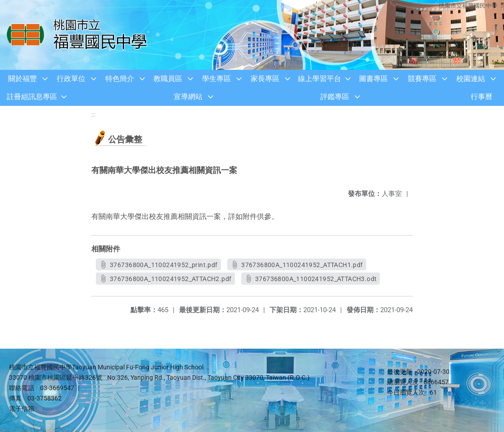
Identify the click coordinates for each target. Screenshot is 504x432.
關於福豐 (22, 79)
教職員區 (168, 79)
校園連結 (471, 79)
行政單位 (71, 79)
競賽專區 (422, 79)
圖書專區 (373, 79)
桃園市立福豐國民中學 (468, 6)
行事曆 (481, 97)
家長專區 (265, 79)
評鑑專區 (335, 97)
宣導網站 (188, 97)
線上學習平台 (319, 79)
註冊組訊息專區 (32, 97)
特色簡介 (120, 79)
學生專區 (216, 79)
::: (93, 115)
